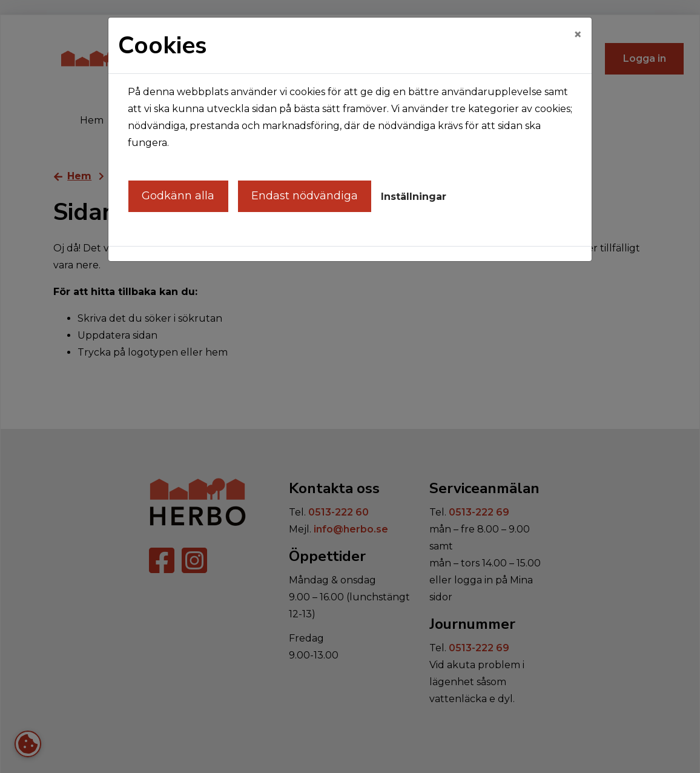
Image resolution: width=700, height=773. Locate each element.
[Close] (578, 35)
